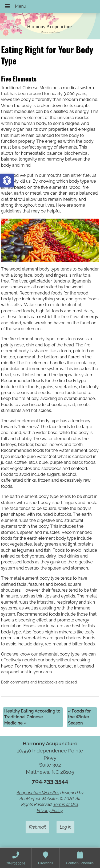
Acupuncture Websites (38, 793)
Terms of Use (66, 804)
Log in (66, 827)
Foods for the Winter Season (79, 717)
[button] (7, 181)
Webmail (37, 827)
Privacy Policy (49, 811)
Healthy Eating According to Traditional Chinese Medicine (32, 717)
